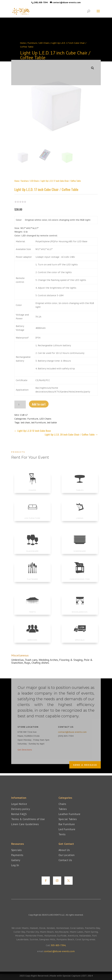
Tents (62, 839)
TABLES (80, 488)
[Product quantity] (20, 400)
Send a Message (85, 765)
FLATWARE (32, 577)
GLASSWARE (32, 549)
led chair (25, 418)
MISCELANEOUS (80, 609)
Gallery (16, 865)
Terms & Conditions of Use (28, 824)
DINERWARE (80, 549)
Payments (17, 860)
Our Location (67, 860)
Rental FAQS (19, 819)
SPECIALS (80, 637)
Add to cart (39, 399)
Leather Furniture (69, 819)
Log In (15, 870)
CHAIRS (32, 488)
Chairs (62, 809)
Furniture (32, 43)
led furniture (38, 418)
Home (23, 43)
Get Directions (25, 750)
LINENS (80, 516)
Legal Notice (19, 809)
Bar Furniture (67, 829)
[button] (93, 63)
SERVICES (32, 637)
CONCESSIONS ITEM (80, 577)
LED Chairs (44, 43)
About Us (64, 855)
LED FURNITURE (32, 516)
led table (52, 418)
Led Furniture (67, 834)
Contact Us (65, 865)
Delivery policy (21, 814)
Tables (63, 814)
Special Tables (68, 824)
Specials (16, 855)
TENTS (32, 609)
